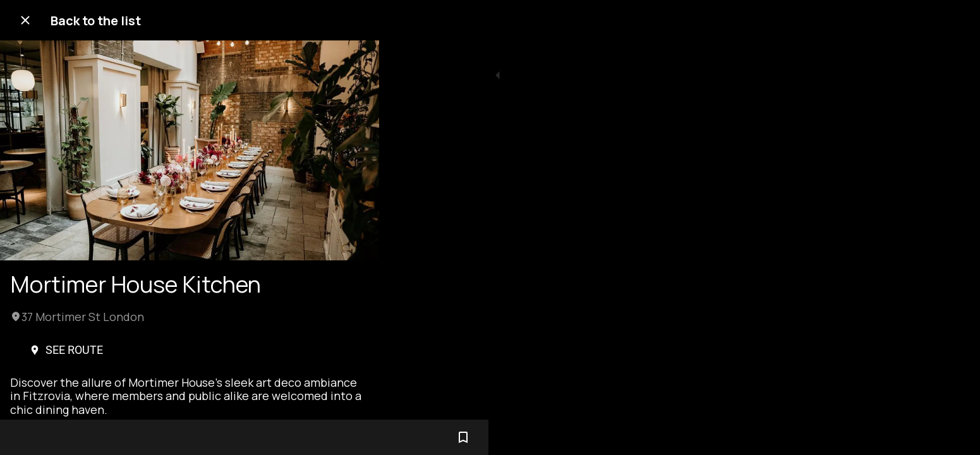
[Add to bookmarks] (354, 437)
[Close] (25, 20)
